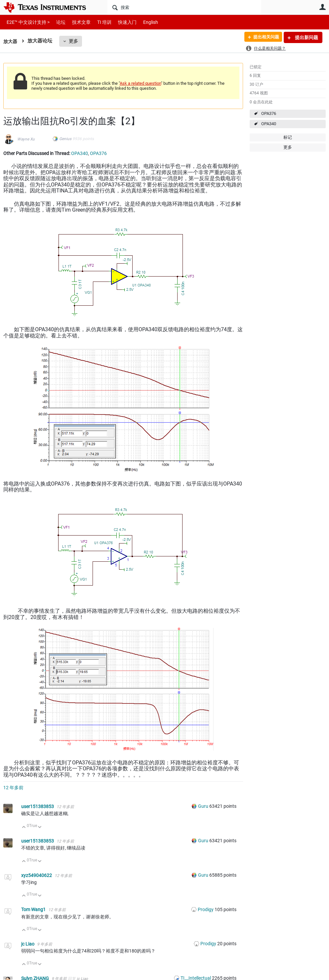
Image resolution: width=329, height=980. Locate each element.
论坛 (57, 22)
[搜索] (184, 7)
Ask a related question (140, 83)
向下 (40, 827)
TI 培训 (99, 22)
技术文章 (77, 22)
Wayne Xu (26, 139)
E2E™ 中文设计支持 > (26, 22)
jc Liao (28, 944)
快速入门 (121, 22)
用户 (322, 7)
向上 (24, 827)
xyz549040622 (37, 875)
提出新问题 (306, 37)
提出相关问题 (264, 37)
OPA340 (269, 124)
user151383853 (38, 806)
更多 (74, 41)
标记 (288, 137)
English (143, 22)
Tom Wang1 (34, 909)
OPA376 (269, 113)
